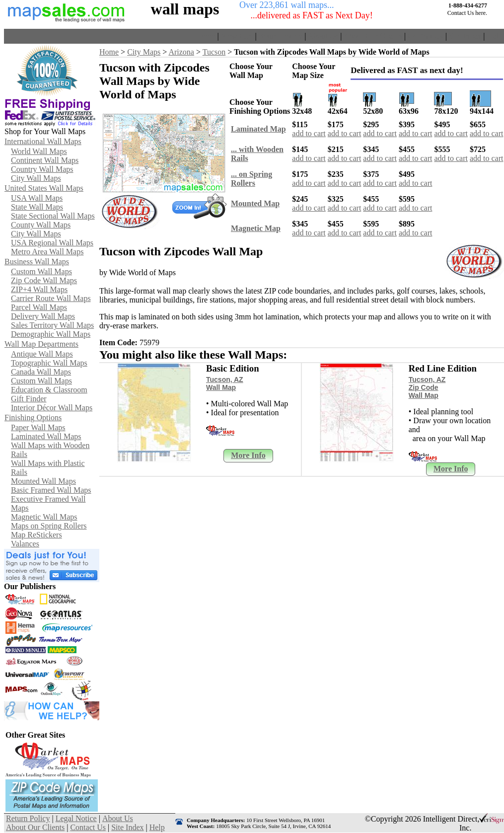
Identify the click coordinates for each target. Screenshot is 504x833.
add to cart (309, 133)
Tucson (214, 52)
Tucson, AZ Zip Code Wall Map (427, 387)
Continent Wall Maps (45, 160)
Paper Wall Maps (38, 427)
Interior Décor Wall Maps (52, 408)
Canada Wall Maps (41, 372)
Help (494, 36)
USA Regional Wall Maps (52, 243)
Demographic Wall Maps (51, 334)
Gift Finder (29, 399)
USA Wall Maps (37, 198)
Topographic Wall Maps (49, 363)
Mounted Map (255, 203)
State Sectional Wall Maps (53, 216)
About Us (323, 36)
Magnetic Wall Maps (44, 517)
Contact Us (426, 36)
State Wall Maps (37, 207)
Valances (25, 544)
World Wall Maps (39, 151)
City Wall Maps (36, 178)
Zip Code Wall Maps (44, 280)
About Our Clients (373, 36)
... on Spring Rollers (252, 179)
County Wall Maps (41, 225)
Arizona (181, 52)
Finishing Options (33, 417)
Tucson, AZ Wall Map (225, 383)
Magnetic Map (256, 228)
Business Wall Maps (37, 262)
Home (205, 36)
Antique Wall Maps (42, 354)
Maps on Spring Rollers (49, 526)
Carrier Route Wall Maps (51, 298)
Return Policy (281, 36)
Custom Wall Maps (41, 271)
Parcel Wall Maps (39, 307)
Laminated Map (258, 129)
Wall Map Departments (41, 344)
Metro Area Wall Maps (47, 252)
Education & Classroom (49, 390)
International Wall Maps (43, 141)
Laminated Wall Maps (46, 436)
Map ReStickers (36, 535)
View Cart (237, 36)
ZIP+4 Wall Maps (39, 289)
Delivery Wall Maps (43, 316)
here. (481, 13)
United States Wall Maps (44, 188)
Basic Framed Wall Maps (51, 490)
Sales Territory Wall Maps (52, 325)
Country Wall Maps (42, 169)
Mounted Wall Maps (43, 481)
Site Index (465, 36)
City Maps (144, 52)
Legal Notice (76, 818)
